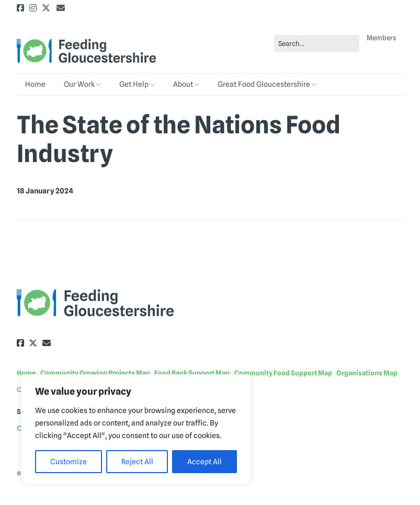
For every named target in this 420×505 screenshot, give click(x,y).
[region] (136, 429)
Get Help (134, 84)
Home (35, 84)
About (183, 84)
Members (382, 38)
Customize (69, 462)
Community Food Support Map (283, 373)
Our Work (79, 84)
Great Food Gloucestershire (264, 84)
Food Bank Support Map (192, 373)
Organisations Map (367, 373)
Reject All (137, 462)
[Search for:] (317, 44)
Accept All (205, 462)
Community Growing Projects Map (95, 373)
